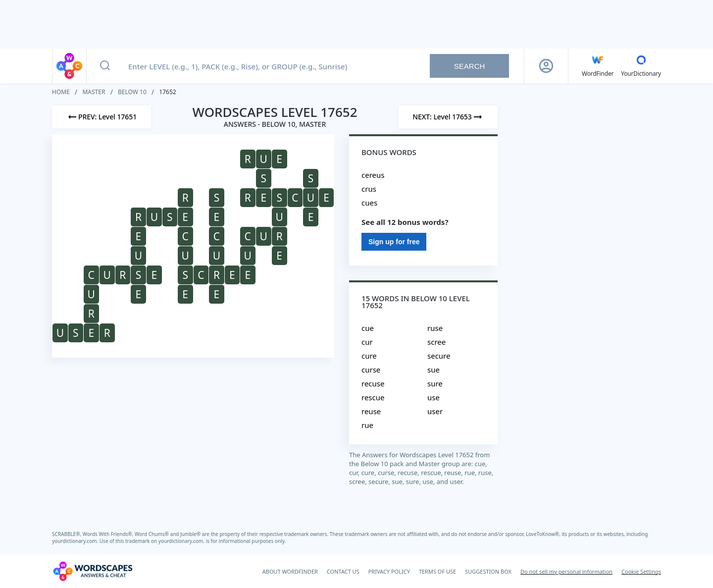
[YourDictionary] (641, 66)
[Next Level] (448, 117)
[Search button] (105, 66)
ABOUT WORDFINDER (290, 571)
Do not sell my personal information (566, 571)
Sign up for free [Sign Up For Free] (394, 242)
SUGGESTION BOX (488, 571)
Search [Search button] (470, 66)
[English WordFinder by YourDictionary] (598, 66)
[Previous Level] (102, 117)
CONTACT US (343, 571)
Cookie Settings (641, 571)
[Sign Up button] (546, 66)
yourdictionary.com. (76, 541)
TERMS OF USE (437, 571)
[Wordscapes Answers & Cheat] (93, 571)
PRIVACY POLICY (389, 571)
